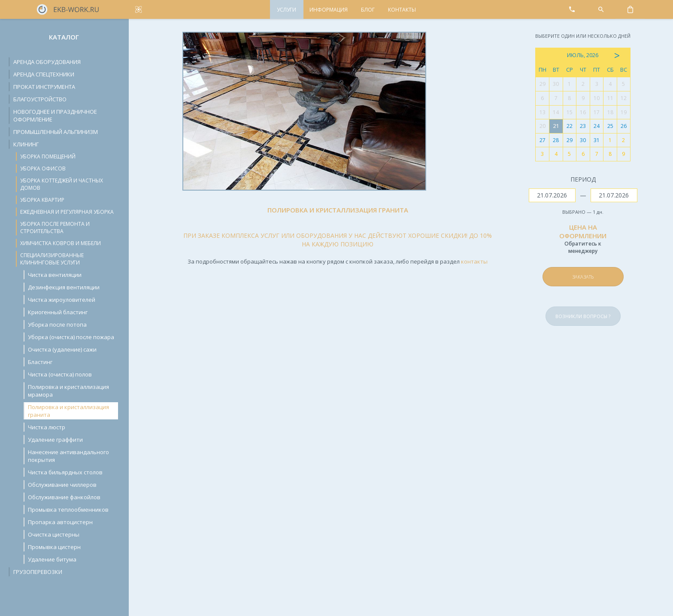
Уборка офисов (43, 168)
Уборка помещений (48, 156)
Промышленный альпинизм (56, 132)
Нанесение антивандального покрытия (68, 456)
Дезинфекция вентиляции (64, 287)
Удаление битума (52, 559)
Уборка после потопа (57, 325)
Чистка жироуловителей (62, 300)
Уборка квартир (42, 200)
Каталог (64, 37)
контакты (474, 261)
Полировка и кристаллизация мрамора (68, 391)
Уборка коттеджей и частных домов (62, 184)
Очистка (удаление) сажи (62, 349)
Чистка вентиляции (55, 275)
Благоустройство (40, 99)
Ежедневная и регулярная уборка (67, 212)
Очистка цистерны (54, 534)
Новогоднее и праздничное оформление (55, 115)
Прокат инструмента (44, 87)
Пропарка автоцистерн (60, 522)
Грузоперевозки (38, 572)
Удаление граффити (55, 440)
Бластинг (40, 362)
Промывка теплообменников (68, 510)
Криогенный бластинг (58, 312)
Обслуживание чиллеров (62, 485)
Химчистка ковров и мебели (61, 243)
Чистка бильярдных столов (65, 472)
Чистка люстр (47, 427)
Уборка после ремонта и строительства (55, 228)
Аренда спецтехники (44, 74)
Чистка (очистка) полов (60, 374)
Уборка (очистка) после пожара (71, 337)
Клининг (26, 144)
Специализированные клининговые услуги (52, 259)
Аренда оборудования (47, 62)
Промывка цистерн (54, 547)
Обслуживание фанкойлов (64, 497)
